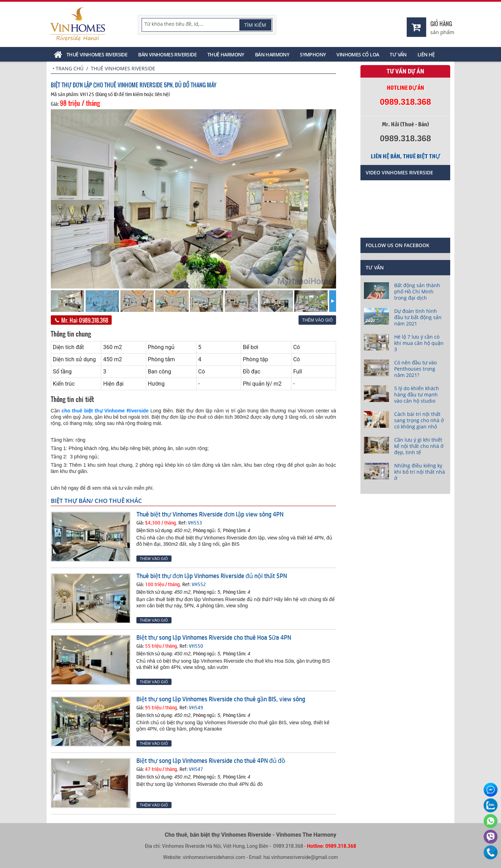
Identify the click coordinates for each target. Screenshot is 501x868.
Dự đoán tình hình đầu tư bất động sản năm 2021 (418, 317)
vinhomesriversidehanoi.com (214, 857)
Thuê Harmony (226, 54)
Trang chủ (70, 68)
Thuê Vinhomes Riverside (97, 54)
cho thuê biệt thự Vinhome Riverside (105, 411)
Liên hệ (426, 54)
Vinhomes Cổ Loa (358, 54)
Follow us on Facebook (397, 245)
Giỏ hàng (441, 23)
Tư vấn (398, 54)
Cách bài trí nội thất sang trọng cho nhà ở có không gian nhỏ (419, 420)
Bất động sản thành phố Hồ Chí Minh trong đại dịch (417, 291)
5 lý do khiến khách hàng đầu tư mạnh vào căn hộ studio (417, 394)
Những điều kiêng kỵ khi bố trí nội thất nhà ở (420, 472)
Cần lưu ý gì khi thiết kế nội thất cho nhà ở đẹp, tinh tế (419, 446)
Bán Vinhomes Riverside (167, 54)
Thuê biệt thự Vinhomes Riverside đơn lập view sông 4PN (210, 514)
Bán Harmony (272, 54)
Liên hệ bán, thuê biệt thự (405, 156)
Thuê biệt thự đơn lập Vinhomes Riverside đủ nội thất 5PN (212, 576)
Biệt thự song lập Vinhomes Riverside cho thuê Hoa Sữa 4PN (214, 637)
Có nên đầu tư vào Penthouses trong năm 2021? (415, 369)
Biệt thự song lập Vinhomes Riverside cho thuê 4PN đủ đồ (211, 760)
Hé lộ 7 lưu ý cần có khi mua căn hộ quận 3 (419, 343)
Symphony (313, 54)
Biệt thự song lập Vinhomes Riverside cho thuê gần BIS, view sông (221, 699)
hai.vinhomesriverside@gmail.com (301, 857)
